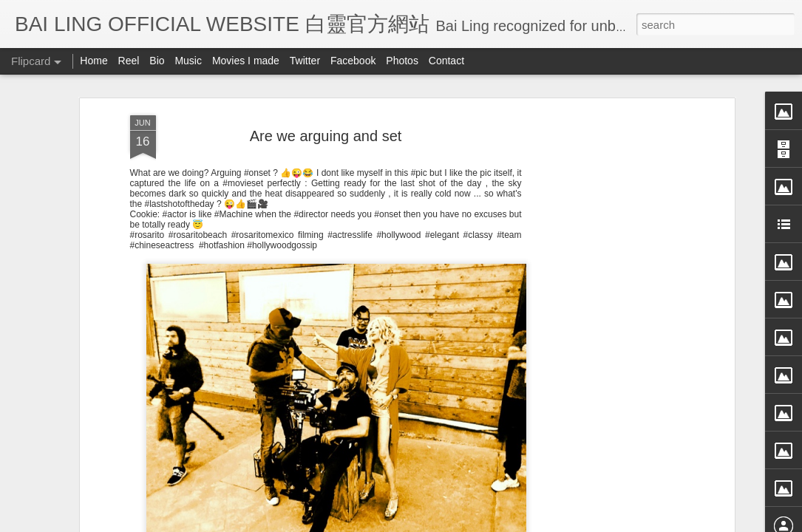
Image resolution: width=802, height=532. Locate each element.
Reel (129, 61)
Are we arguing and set (326, 81)
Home (94, 61)
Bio (157, 61)
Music (188, 61)
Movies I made (246, 61)
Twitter (305, 61)
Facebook (353, 61)
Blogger (493, 522)
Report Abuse (536, 522)
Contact (446, 61)
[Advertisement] (603, 293)
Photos (402, 61)
